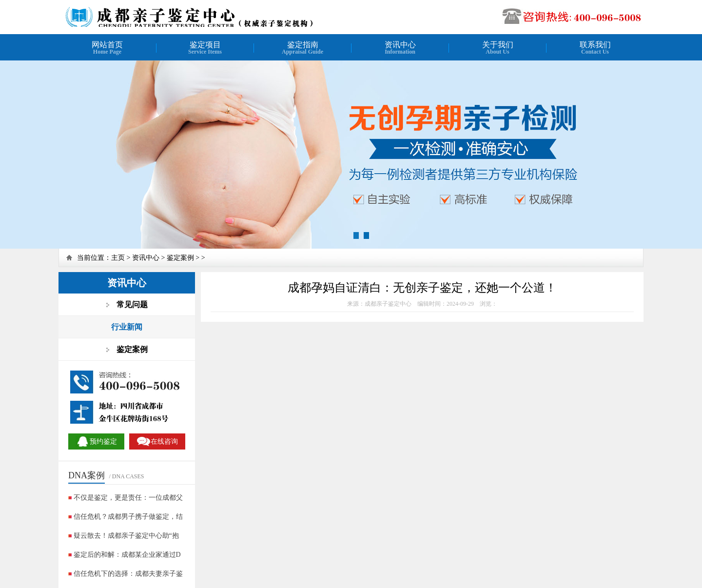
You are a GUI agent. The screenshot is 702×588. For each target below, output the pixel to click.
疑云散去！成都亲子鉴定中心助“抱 (126, 536)
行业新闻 (127, 327)
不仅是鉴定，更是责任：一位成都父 (128, 498)
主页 (118, 258)
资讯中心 (146, 258)
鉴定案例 (180, 258)
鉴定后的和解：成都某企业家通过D (127, 555)
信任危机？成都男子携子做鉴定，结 (128, 517)
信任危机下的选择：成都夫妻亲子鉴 (128, 574)
